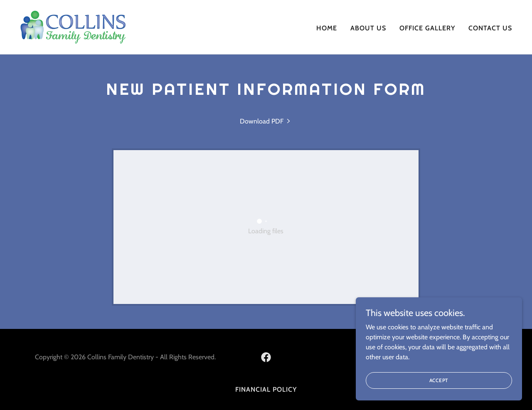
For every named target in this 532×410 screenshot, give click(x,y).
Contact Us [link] (490, 28)
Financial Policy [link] (266, 389)
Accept (439, 380)
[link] (73, 26)
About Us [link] (368, 28)
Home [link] (327, 28)
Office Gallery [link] (427, 28)
